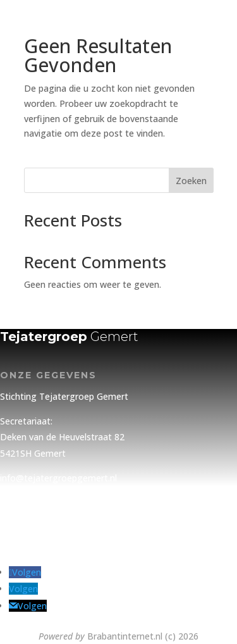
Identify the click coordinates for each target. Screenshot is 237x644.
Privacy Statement (38, 513)
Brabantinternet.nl (125, 636)
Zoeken (191, 181)
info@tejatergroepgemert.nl (58, 478)
